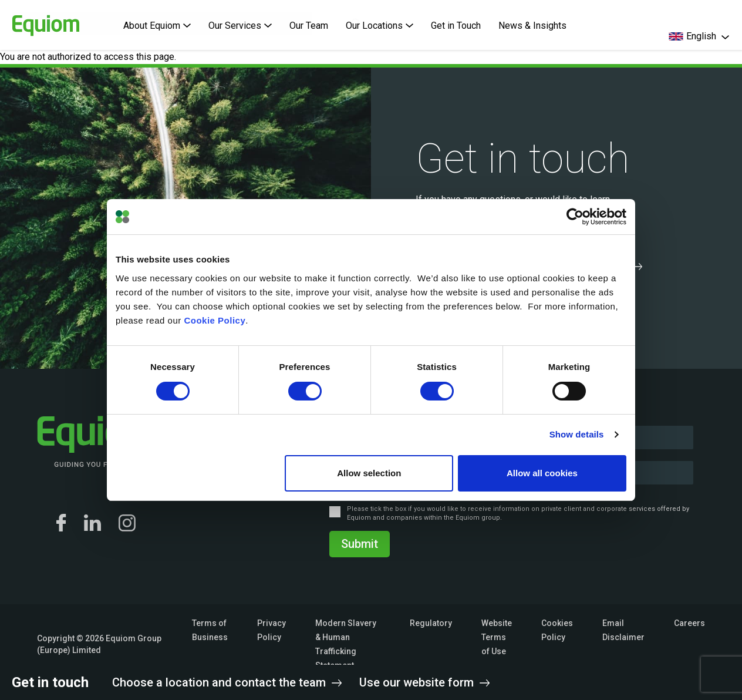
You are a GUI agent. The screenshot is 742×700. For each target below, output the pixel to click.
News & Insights (532, 26)
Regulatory (431, 623)
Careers (689, 623)
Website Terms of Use (497, 637)
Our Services (240, 26)
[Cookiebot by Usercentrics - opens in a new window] (575, 217)
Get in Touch (456, 26)
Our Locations (380, 26)
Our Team (309, 26)
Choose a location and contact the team (227, 682)
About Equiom (157, 26)
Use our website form (424, 682)
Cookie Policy (215, 320)
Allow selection (369, 473)
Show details (577, 434)
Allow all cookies (542, 473)
